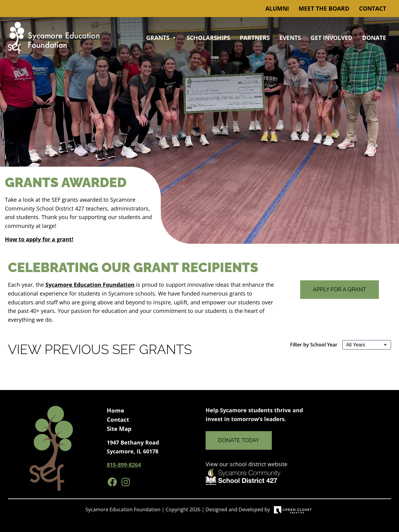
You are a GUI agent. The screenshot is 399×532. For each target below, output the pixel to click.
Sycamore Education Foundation (90, 285)
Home (115, 410)
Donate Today (239, 440)
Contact (373, 9)
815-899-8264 (124, 465)
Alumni (277, 9)
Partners (255, 38)
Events (290, 38)
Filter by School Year (314, 345)
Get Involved (331, 38)
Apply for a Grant (340, 289)
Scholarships (208, 38)
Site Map (119, 429)
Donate (374, 38)
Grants (162, 38)
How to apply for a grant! (39, 239)
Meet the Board (324, 9)
